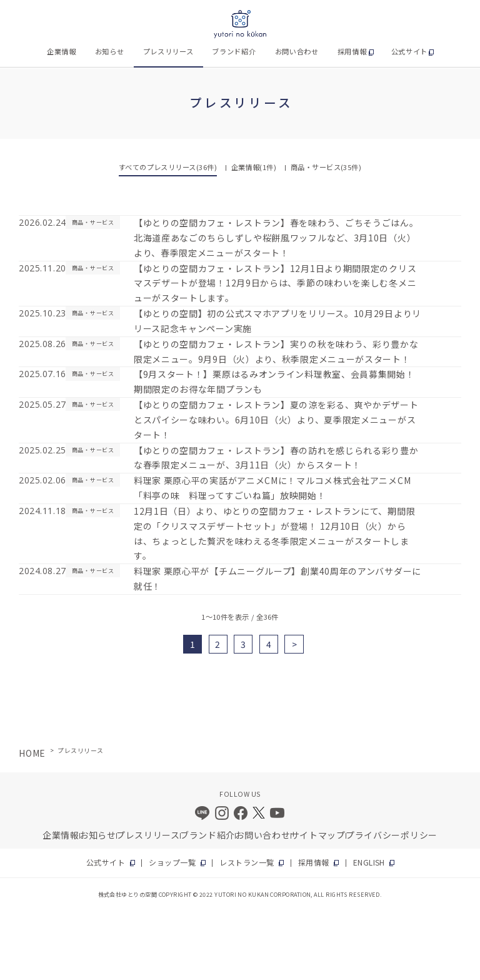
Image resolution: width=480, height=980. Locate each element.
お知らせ (110, 51)
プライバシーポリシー (400, 886)
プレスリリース (168, 51)
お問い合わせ (297, 51)
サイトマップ (329, 886)
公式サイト (409, 51)
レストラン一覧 (246, 918)
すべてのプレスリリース (168, 167)
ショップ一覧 (183, 918)
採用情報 (352, 51)
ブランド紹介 (234, 51)
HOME (28, 801)
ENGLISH (349, 918)
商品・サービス (326, 167)
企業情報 (62, 51)
